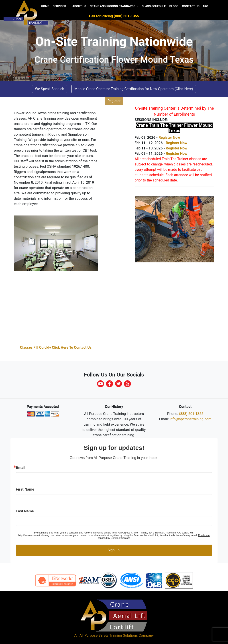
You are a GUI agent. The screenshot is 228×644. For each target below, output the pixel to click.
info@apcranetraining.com (191, 419)
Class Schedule (154, 6)
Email (21, 468)
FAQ (206, 6)
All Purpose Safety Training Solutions (109, 635)
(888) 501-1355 (191, 414)
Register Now (169, 138)
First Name (25, 489)
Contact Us (191, 6)
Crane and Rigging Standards (113, 6)
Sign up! (114, 550)
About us (79, 6)
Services (60, 6)
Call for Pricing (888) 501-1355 (114, 16)
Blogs (174, 6)
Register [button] (114, 101)
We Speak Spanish (50, 89)
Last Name (25, 511)
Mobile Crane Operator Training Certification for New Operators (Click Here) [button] (134, 89)
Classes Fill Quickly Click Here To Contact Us (56, 347)
